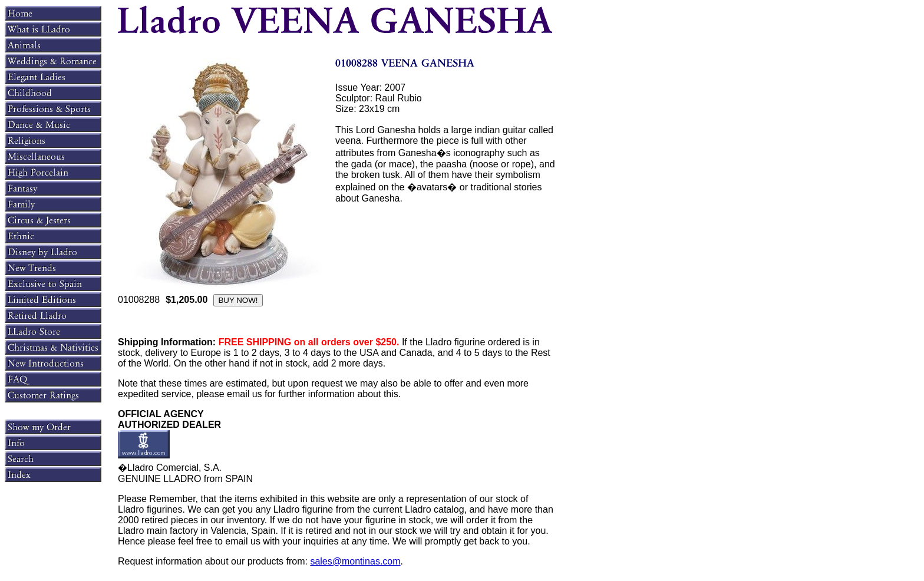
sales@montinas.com (355, 561)
